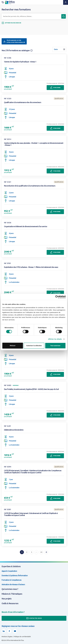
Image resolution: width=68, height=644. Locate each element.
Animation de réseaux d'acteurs (13, 584)
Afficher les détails (55, 339)
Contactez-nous (34, 618)
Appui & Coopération (9, 571)
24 (41, 552)
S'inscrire (55, 88)
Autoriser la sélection (34, 346)
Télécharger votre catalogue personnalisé (14, 41)
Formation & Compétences (12, 580)
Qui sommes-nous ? (10, 589)
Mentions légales (7, 637)
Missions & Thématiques (12, 594)
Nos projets (7, 599)
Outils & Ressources (10, 603)
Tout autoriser (55, 346)
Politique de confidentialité (22, 637)
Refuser (13, 346)
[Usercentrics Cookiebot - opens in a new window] (57, 297)
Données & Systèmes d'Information (15, 575)
